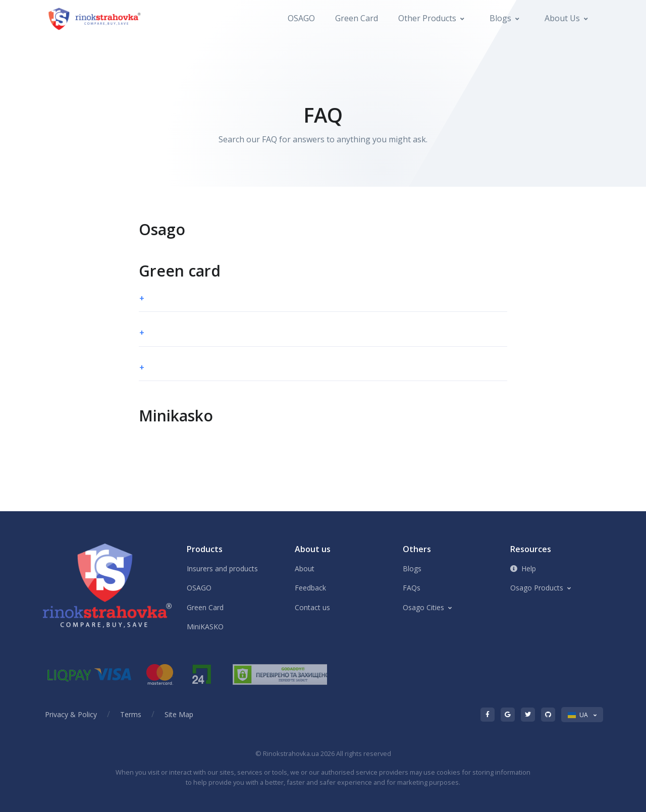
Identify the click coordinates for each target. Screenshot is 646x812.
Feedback (310, 588)
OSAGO (301, 18)
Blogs (500, 18)
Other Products (427, 18)
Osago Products (537, 588)
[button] (323, 299)
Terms (131, 714)
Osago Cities (423, 607)
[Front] (95, 18)
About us (562, 18)
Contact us (312, 607)
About (305, 569)
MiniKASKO (205, 627)
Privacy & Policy (71, 714)
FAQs (412, 588)
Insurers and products (222, 569)
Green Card (357, 18)
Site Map (179, 714)
